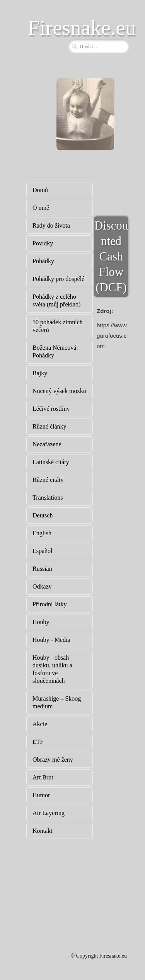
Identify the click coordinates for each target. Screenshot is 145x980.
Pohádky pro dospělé (58, 279)
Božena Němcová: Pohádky (55, 351)
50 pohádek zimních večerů (58, 326)
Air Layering (49, 813)
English (42, 533)
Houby (41, 622)
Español (43, 551)
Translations (48, 498)
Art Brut (43, 777)
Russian (42, 569)
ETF (38, 742)
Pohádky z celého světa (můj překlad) (56, 300)
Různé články (49, 426)
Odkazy (42, 586)
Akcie (40, 724)
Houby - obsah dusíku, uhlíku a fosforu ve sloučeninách (52, 669)
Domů (40, 190)
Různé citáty (48, 480)
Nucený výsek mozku (59, 391)
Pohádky (43, 261)
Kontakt (43, 831)
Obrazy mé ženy (53, 760)
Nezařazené (47, 444)
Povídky (43, 243)
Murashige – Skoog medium (57, 702)
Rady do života (51, 225)
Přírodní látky (49, 604)
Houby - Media (51, 640)
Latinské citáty (51, 462)
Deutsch (43, 515)
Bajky (40, 373)
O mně (41, 208)
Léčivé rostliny (51, 409)
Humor (41, 795)
